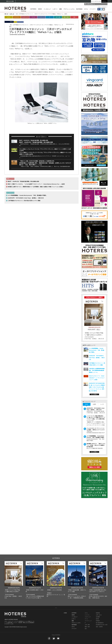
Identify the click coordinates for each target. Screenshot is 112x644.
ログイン (104, 1)
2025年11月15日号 (98, 588)
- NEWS (73, 615)
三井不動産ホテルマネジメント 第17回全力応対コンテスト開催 (24, 201)
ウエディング (88, 617)
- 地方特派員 (74, 625)
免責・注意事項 (99, 627)
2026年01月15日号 (56, 588)
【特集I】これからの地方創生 (54, 590)
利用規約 (98, 621)
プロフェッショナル (69, 9)
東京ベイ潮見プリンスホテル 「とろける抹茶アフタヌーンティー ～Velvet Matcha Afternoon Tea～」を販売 (36, 184)
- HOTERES (74, 613)
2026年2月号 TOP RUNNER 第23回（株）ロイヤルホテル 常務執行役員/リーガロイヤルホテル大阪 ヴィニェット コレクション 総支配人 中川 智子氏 (97, 387)
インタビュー (47, 9)
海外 (74, 17)
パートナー (93, 9)
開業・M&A (66, 17)
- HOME (65, 613)
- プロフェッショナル (76, 623)
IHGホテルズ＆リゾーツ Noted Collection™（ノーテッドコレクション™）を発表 (97, 378)
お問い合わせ (99, 615)
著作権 (97, 619)
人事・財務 (58, 17)
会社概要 (98, 617)
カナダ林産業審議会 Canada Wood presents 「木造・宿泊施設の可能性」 (28, 195)
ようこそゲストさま (96, 1)
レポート (55, 9)
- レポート (73, 619)
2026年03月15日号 (14, 588)
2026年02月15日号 (35, 588)
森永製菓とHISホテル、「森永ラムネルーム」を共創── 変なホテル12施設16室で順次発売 (96, 445)
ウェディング (25, 17)
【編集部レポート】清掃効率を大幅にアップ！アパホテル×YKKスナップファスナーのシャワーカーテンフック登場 (96, 424)
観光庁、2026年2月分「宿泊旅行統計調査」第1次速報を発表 (34, 140)
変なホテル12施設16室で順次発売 (95, 448)
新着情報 (98, 613)
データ (33, 17)
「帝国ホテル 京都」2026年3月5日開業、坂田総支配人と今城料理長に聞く (37, 161)
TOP (7, 14)
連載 (60, 9)
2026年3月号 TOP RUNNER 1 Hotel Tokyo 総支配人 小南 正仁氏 (26, 198)
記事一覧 (12, 14)
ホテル (86, 9)
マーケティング (42, 17)
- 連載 (72, 621)
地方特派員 (79, 9)
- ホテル (73, 627)
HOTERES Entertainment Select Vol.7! (96, 433)
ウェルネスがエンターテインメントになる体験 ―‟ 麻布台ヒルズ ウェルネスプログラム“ (96, 430)
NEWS (40, 9)
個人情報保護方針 (100, 623)
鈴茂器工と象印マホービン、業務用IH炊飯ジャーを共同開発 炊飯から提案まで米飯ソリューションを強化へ (36, 187)
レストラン (17, 17)
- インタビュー (74, 617)
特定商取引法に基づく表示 (102, 625)
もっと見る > (94, 394)
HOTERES (33, 9)
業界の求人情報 (10, 1)
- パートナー (74, 629)
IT (50, 17)
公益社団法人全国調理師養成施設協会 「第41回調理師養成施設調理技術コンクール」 (97, 371)
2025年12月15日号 (77, 588)
